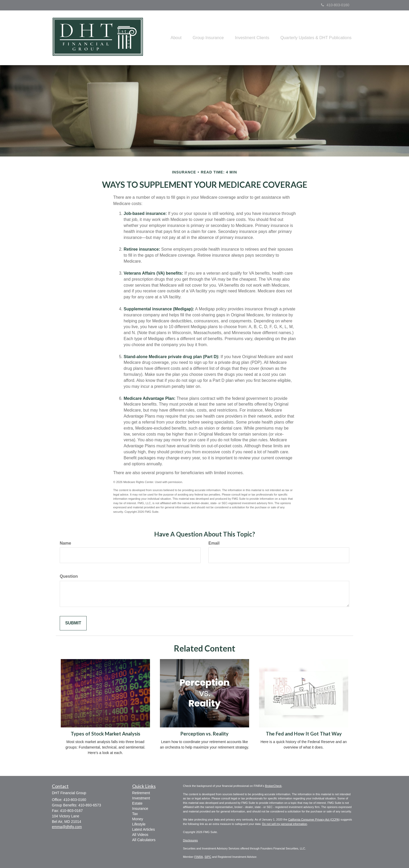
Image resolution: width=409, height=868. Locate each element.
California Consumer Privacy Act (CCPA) (314, 819)
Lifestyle (139, 824)
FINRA (199, 857)
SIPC (208, 857)
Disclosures (191, 840)
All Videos (140, 835)
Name (65, 543)
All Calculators (144, 840)
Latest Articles (144, 829)
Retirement (141, 793)
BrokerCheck (273, 786)
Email (214, 543)
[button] (170, 38)
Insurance (140, 809)
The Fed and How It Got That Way (304, 734)
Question (69, 576)
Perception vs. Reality (204, 734)
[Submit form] (73, 623)
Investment (141, 798)
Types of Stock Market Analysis (106, 734)
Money (138, 819)
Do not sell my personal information (285, 824)
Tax (135, 814)
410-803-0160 (335, 5)
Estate (137, 803)
